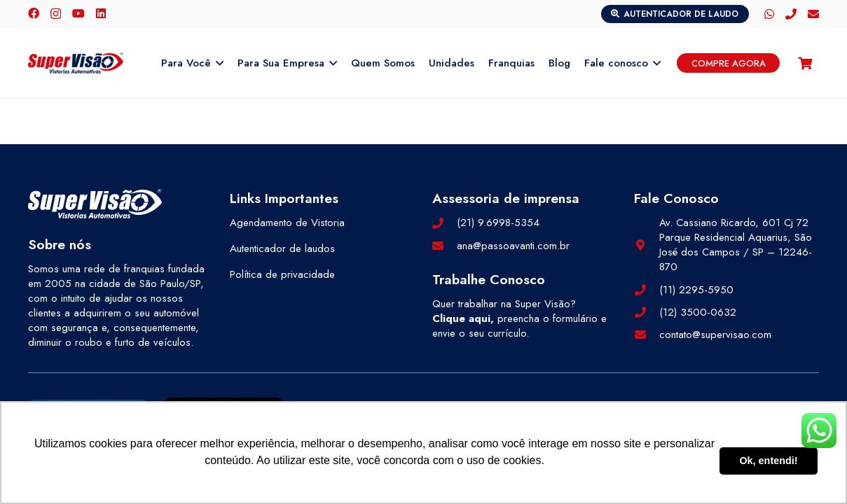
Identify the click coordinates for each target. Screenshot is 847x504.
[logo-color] (76, 63)
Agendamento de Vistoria (287, 223)
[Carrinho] (805, 63)
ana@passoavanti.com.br (513, 246)
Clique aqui (461, 318)
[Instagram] (56, 14)
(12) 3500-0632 (698, 312)
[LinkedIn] (101, 13)
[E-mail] (813, 14)
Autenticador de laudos (282, 248)
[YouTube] (78, 13)
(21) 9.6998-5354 (498, 223)
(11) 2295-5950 (696, 290)
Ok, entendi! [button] (768, 461)
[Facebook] (34, 13)
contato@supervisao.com (715, 335)
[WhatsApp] (769, 14)
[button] (217, 63)
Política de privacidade (282, 274)
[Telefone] (791, 14)
